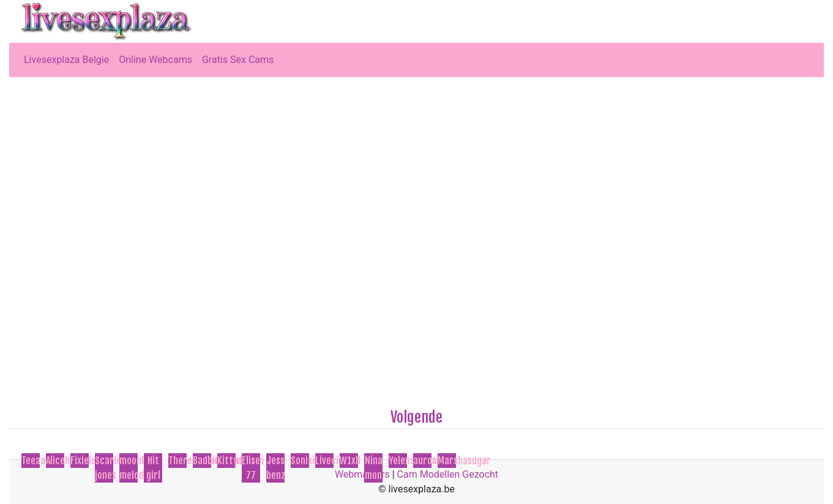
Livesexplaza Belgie (66, 60)
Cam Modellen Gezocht (448, 474)
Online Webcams (155, 60)
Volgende (416, 417)
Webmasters (362, 474)
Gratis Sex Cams (238, 60)
